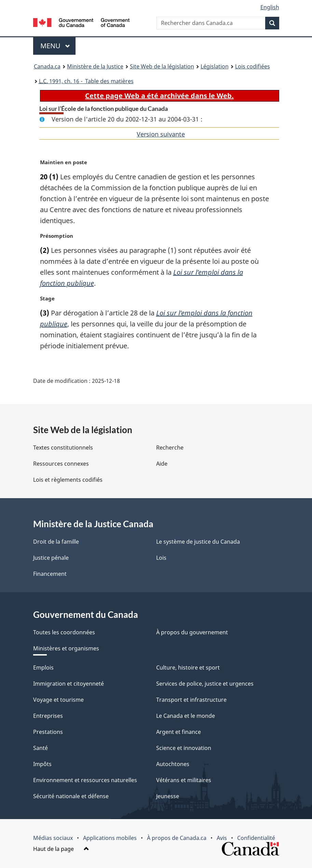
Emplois (43, 668)
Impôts (42, 764)
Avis (222, 838)
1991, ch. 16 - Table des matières (86, 81)
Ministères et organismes (66, 648)
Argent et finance (179, 732)
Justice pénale (51, 558)
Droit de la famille (56, 542)
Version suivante (161, 134)
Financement (50, 574)
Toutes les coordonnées (64, 632)
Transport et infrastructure (191, 700)
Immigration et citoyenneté (69, 684)
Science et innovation (184, 748)
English (270, 7)
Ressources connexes (61, 464)
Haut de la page (61, 849)
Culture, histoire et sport (188, 668)
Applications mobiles (110, 838)
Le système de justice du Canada (198, 542)
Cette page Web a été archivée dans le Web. (159, 96)
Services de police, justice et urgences (205, 684)
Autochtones (173, 764)
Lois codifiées (253, 66)
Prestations (48, 732)
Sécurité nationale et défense (71, 796)
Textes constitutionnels (63, 448)
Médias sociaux (53, 838)
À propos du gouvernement (192, 632)
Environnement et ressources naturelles (85, 780)
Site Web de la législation (162, 66)
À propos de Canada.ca (177, 838)
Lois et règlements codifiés (68, 480)
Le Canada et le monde (186, 716)
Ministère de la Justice (95, 66)
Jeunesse (168, 796)
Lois (161, 558)
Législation (215, 66)
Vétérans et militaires (184, 780)
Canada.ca (47, 66)
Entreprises (48, 716)
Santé (40, 748)
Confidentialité (256, 838)
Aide (162, 464)
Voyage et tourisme (58, 700)
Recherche (170, 448)
